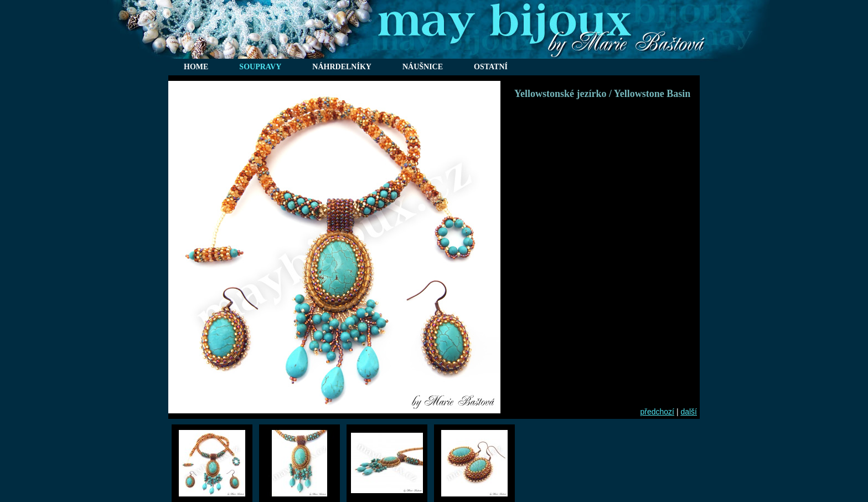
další (689, 412)
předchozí (657, 412)
